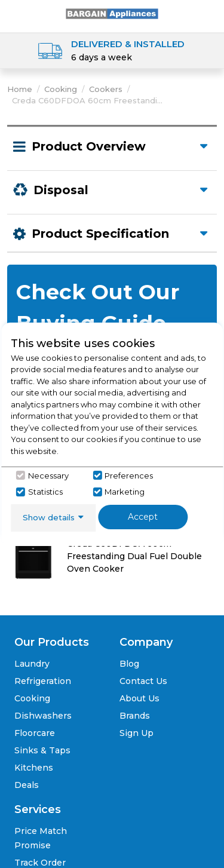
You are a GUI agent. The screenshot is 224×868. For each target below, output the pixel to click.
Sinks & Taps (42, 750)
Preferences (129, 476)
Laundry (32, 664)
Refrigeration (43, 681)
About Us (139, 698)
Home (20, 89)
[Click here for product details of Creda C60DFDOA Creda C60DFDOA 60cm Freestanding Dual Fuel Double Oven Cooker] (112, 550)
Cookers (106, 89)
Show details (49, 517)
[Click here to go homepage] (112, 13)
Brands (135, 716)
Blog (129, 664)
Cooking (61, 89)
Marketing (125, 492)
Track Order (40, 863)
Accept (143, 517)
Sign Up (136, 733)
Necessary (48, 476)
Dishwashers (43, 716)
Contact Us (143, 681)
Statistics (45, 492)
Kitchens (34, 768)
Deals (27, 785)
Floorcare (35, 733)
